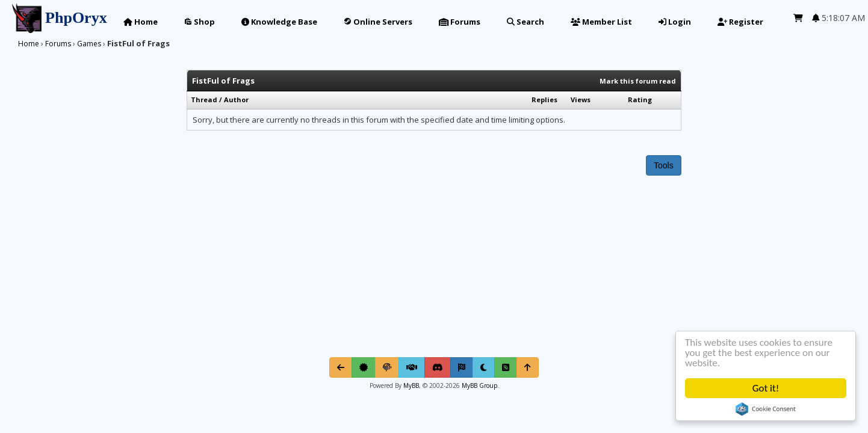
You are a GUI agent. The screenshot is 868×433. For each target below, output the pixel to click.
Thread (204, 100)
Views (581, 100)
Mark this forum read (638, 81)
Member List (601, 22)
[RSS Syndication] (506, 367)
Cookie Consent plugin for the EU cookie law (766, 409)
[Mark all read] (462, 367)
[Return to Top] (528, 367)
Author (236, 100)
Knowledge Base (279, 22)
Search (525, 22)
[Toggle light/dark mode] (484, 367)
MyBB (411, 385)
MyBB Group (479, 385)
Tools (664, 165)
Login (675, 22)
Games (89, 44)
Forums (460, 22)
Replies (544, 100)
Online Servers (378, 22)
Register (740, 22)
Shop (200, 22)
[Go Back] (341, 367)
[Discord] (438, 367)
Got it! (766, 388)
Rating (640, 100)
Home (141, 22)
